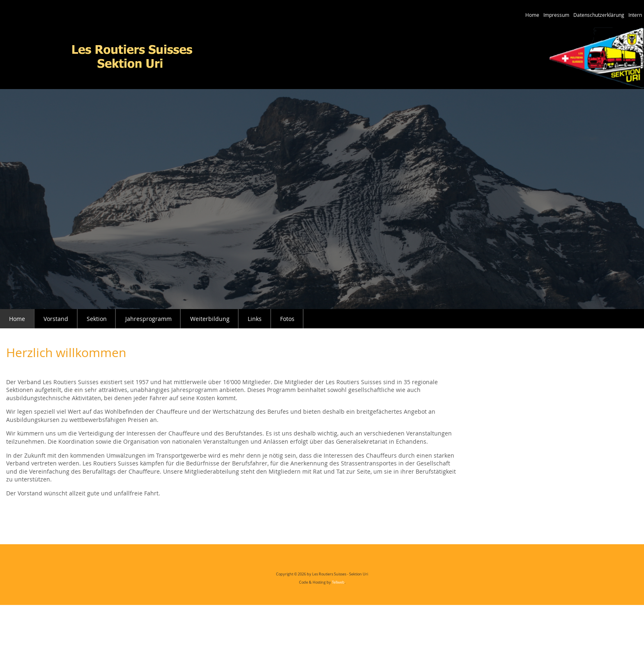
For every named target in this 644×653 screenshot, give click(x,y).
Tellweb (338, 582)
